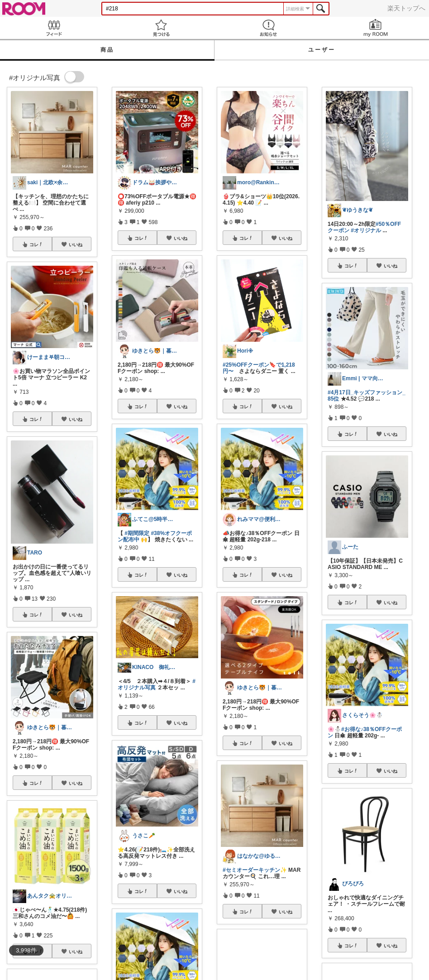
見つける (161, 28)
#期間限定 (137, 533)
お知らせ (268, 28)
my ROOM (375, 28)
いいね (76, 244)
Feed (54, 28)
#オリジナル (366, 230)
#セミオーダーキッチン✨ (255, 870)
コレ (36, 244)
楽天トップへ (406, 8)
